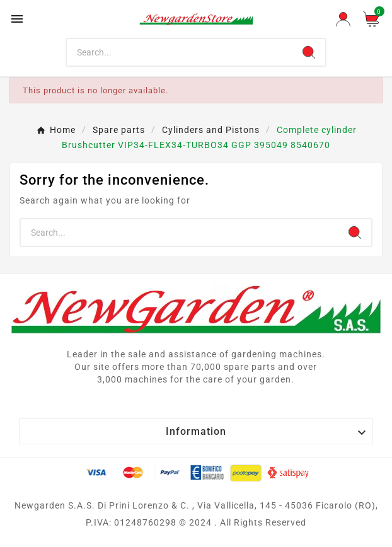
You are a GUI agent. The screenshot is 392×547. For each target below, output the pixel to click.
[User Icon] (343, 19)
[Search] (180, 52)
